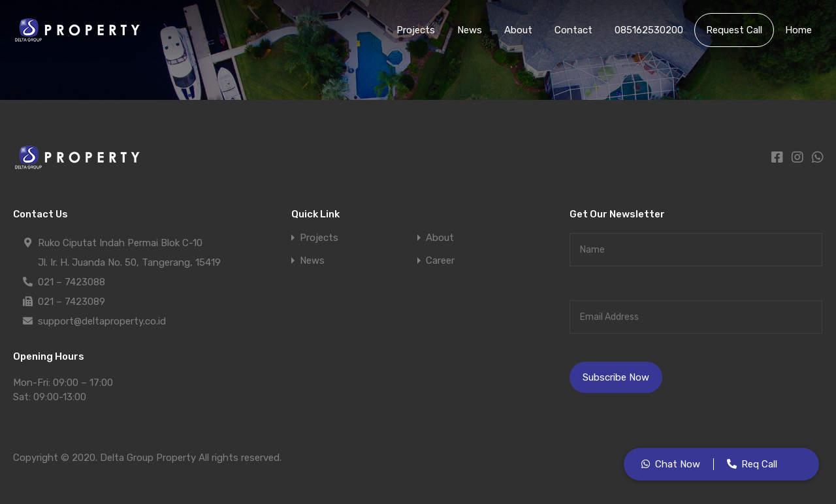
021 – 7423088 (72, 282)
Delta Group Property (148, 458)
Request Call (734, 30)
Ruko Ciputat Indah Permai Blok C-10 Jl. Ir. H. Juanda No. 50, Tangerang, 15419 (129, 251)
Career (440, 261)
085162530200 (649, 30)
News (470, 30)
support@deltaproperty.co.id (102, 321)
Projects (416, 30)
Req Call (759, 464)
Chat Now (678, 464)
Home (798, 30)
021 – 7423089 (72, 302)
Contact (573, 30)
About (518, 30)
